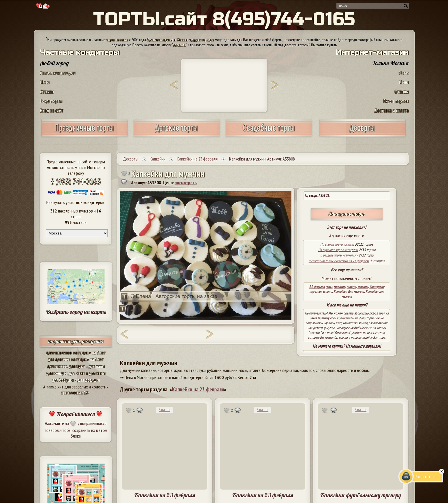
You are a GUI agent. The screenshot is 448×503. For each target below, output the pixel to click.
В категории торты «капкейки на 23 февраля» (339, 261)
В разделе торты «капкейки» (339, 255)
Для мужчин (356, 291)
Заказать (165, 410)
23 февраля (317, 287)
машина (363, 287)
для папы (97, 366)
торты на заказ (117, 40)
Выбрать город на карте (76, 312)
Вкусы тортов (396, 101)
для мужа (77, 366)
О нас (404, 73)
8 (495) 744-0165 (76, 181)
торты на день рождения (76, 341)
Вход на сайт (52, 110)
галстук (351, 287)
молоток (339, 287)
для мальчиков (59, 352)
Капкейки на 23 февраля (198, 389)
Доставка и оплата (391, 110)
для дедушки (89, 380)
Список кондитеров (58, 73)
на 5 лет (99, 352)
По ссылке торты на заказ (337, 244)
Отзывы (47, 92)
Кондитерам (51, 101)
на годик (81, 352)
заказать (179, 45)
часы (329, 287)
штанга (327, 291)
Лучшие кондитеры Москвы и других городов (181, 40)
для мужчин (57, 366)
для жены (77, 373)
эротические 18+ (76, 392)
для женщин (56, 373)
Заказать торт (347, 214)
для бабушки (63, 380)
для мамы (97, 373)
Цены (45, 82)
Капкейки (340, 291)
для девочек (59, 359)
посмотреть (186, 183)
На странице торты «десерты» (338, 250)
